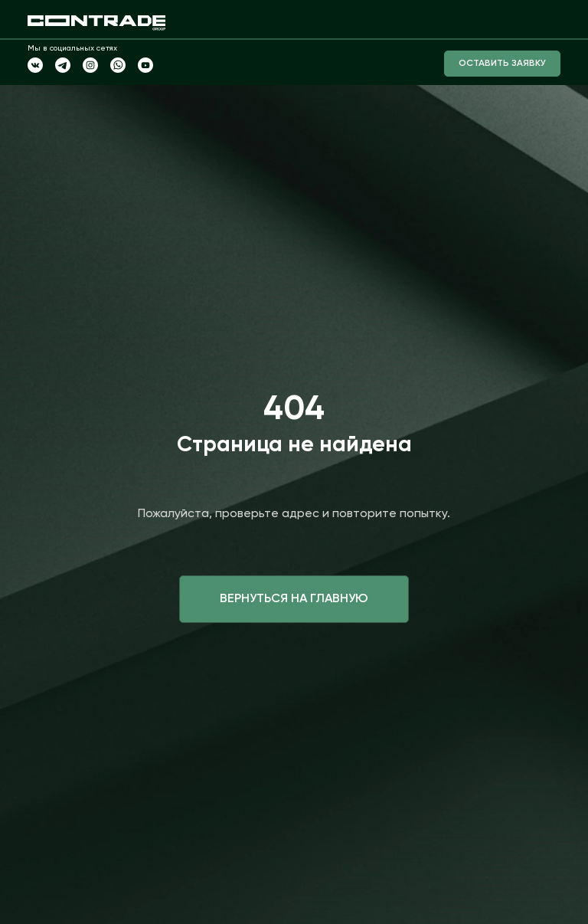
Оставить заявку (502, 64)
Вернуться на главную (294, 599)
